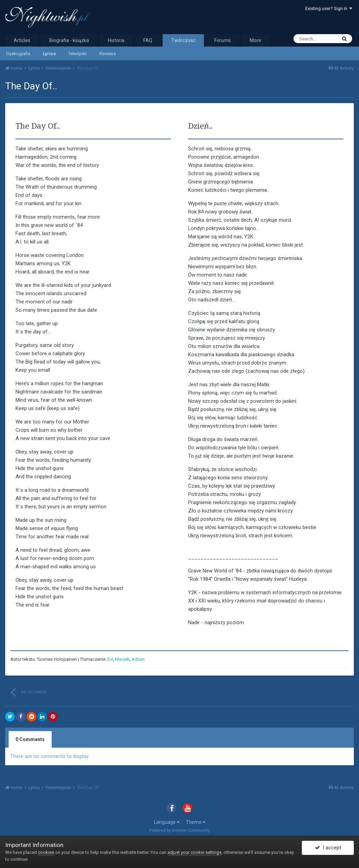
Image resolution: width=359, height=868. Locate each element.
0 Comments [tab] (30, 739)
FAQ (148, 40)
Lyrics (49, 54)
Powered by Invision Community (179, 830)
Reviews (107, 54)
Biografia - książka (69, 40)
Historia (116, 40)
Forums (223, 40)
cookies (46, 852)
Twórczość (183, 40)
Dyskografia (18, 54)
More (255, 40)
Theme (196, 822)
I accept (328, 848)
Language (167, 822)
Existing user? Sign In (329, 8)
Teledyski (78, 54)
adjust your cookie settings (194, 852)
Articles (22, 40)
